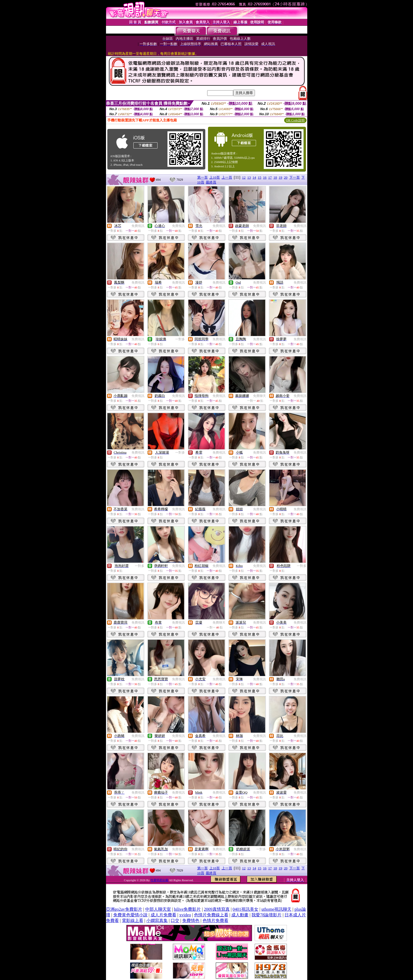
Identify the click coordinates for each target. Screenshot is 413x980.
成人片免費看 (163, 915)
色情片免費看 (215, 921)
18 (275, 177)
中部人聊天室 (158, 909)
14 (254, 177)
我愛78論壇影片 (266, 915)
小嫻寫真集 (157, 921)
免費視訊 (138, 226)
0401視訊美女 (246, 909)
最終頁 (211, 182)
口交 (175, 921)
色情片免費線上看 (211, 915)
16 (265, 177)
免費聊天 (260, 396)
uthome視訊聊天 (276, 909)
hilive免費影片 (187, 909)
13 (249, 177)
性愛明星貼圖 (160, 880)
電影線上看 (133, 921)
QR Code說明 (295, 120)
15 (260, 177)
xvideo (185, 915)
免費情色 (191, 921)
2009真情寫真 (217, 909)
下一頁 (295, 177)
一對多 (180, 339)
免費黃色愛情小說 (130, 915)
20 (286, 177)
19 (281, 177)
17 (270, 177)
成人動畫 (240, 915)
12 (244, 177)
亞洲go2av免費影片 (124, 909)
